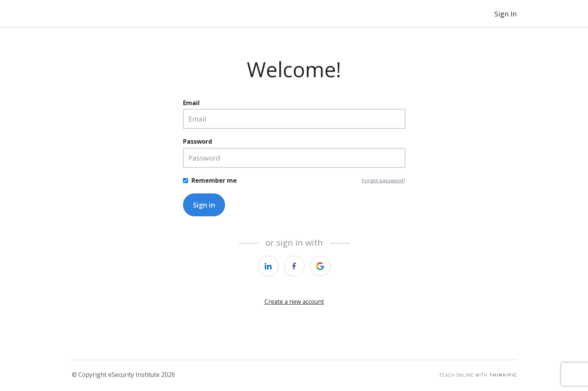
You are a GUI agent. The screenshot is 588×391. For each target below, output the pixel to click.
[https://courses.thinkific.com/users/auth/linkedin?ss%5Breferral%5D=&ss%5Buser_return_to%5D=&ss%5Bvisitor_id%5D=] (268, 266)
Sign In (505, 14)
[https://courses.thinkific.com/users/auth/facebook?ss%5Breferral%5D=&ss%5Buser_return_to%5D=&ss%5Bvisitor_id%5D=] (294, 266)
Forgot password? (384, 180)
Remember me (214, 180)
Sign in (204, 205)
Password (198, 141)
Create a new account (294, 302)
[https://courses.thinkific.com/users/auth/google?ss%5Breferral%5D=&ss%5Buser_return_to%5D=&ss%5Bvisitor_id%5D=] (320, 266)
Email (191, 103)
